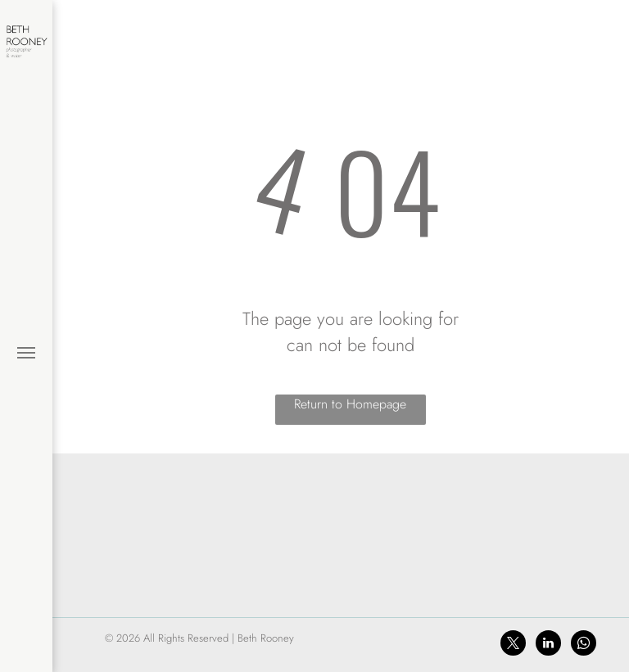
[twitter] (513, 645)
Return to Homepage (350, 404)
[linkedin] (548, 645)
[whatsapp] (584, 645)
